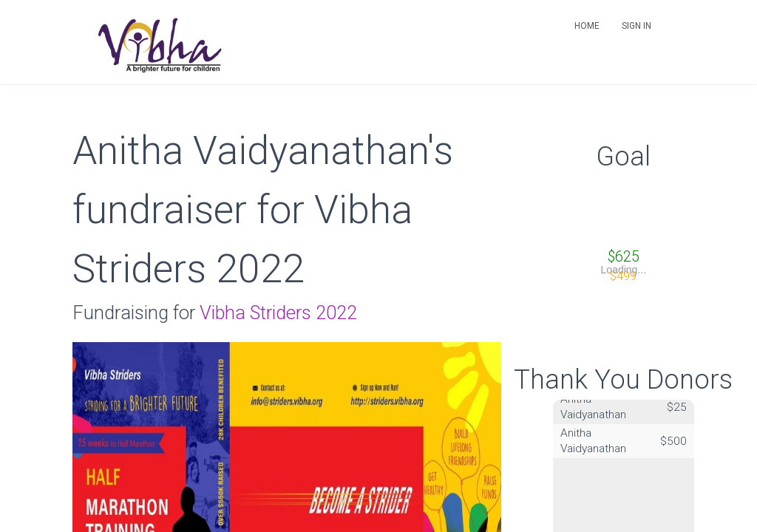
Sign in (637, 26)
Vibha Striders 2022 (278, 313)
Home (587, 26)
